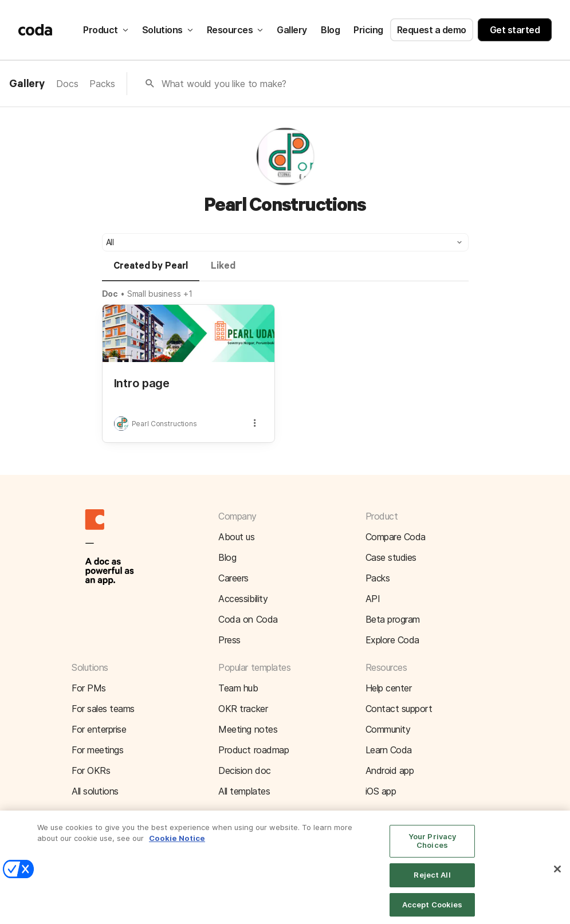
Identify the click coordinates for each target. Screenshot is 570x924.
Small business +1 (160, 294)
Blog (330, 30)
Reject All (432, 881)
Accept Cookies (433, 911)
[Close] (557, 876)
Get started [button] (515, 30)
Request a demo (432, 30)
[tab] (151, 271)
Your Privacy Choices (433, 847)
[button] (285, 242)
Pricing (368, 30)
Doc (110, 294)
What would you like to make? (224, 84)
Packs (102, 84)
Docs (67, 84)
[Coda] (36, 30)
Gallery (292, 30)
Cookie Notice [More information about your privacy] (177, 844)
